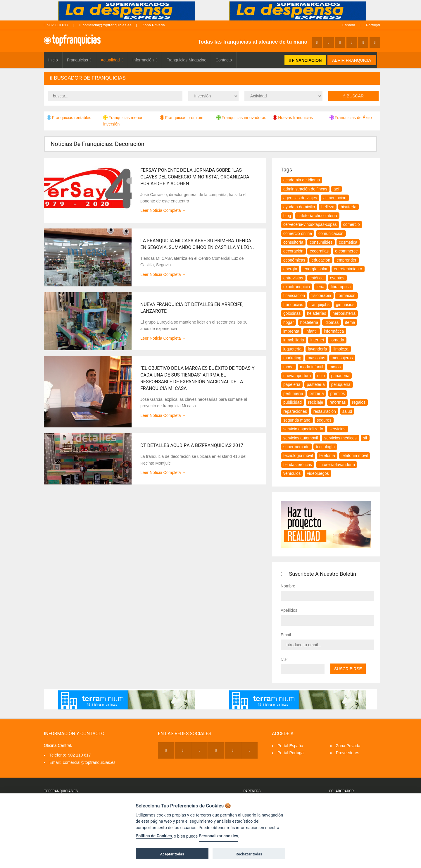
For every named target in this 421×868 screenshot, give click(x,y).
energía (290, 269)
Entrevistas (293, 278)
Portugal (373, 25)
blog (287, 216)
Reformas (338, 402)
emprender (346, 260)
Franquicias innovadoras (241, 118)
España (349, 25)
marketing (292, 358)
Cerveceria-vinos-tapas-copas (310, 224)
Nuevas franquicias (293, 118)
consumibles (321, 242)
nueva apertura (297, 376)
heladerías (316, 313)
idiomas (332, 322)
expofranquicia (297, 287)
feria (320, 287)
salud (347, 411)
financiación (294, 295)
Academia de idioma (302, 180)
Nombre (288, 586)
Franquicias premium (182, 118)
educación (321, 260)
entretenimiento (348, 269)
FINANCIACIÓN (305, 60)
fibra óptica (341, 287)
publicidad (293, 402)
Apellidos (289, 610)
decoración (293, 251)
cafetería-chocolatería (317, 216)
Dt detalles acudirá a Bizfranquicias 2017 (192, 445)
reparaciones (295, 411)
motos (335, 367)
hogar (289, 322)
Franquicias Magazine (186, 60)
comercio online (298, 233)
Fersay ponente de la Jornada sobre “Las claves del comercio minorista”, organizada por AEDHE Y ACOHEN (195, 177)
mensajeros (342, 358)
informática (334, 331)
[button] (212, 78)
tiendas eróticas (298, 465)
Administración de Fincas (305, 189)
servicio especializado (303, 429)
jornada (337, 340)
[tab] (212, 78)
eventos (337, 278)
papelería (292, 384)
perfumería (293, 393)
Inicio (53, 60)
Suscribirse (348, 669)
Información (145, 60)
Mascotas (316, 358)
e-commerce (346, 251)
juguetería (292, 349)
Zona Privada (153, 25)
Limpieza (341, 349)
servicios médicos (340, 438)
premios (338, 393)
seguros (324, 420)
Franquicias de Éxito (351, 118)
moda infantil (312, 367)
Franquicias (79, 60)
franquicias (293, 305)
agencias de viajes (300, 198)
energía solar (315, 269)
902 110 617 (56, 25)
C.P (284, 659)
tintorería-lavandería (337, 465)
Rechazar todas (249, 854)
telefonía (327, 456)
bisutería (348, 207)
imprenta (291, 331)
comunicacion (331, 233)
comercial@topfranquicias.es (105, 25)
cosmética (348, 242)
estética (317, 278)
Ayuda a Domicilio (299, 207)
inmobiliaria (294, 340)
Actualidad (112, 60)
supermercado (296, 447)
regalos (359, 402)
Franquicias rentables (69, 118)
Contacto (224, 60)
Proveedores (347, 753)
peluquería (341, 384)
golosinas (292, 313)
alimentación (335, 198)
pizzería (317, 393)
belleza (328, 207)
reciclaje (316, 402)
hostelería (309, 322)
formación (346, 295)
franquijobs (320, 305)
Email (286, 635)
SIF (365, 438)
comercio (352, 224)
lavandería (317, 349)
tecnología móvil (298, 456)
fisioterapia (321, 295)
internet (317, 340)
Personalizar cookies (219, 836)
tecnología (325, 447)
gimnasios (345, 305)
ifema (350, 322)
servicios (337, 429)
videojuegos (318, 473)
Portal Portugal (291, 753)
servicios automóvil (301, 438)
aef (336, 189)
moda (288, 367)
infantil (311, 331)
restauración (325, 411)
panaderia (340, 376)
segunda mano (297, 420)
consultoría (293, 242)
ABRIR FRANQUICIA (352, 60)
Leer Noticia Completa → (163, 210)
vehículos (292, 473)
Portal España (290, 746)
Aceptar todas (172, 854)
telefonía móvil (355, 456)
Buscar (353, 96)
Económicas (294, 260)
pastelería (316, 384)
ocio (321, 376)
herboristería (344, 313)
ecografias (319, 251)
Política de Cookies (154, 836)
